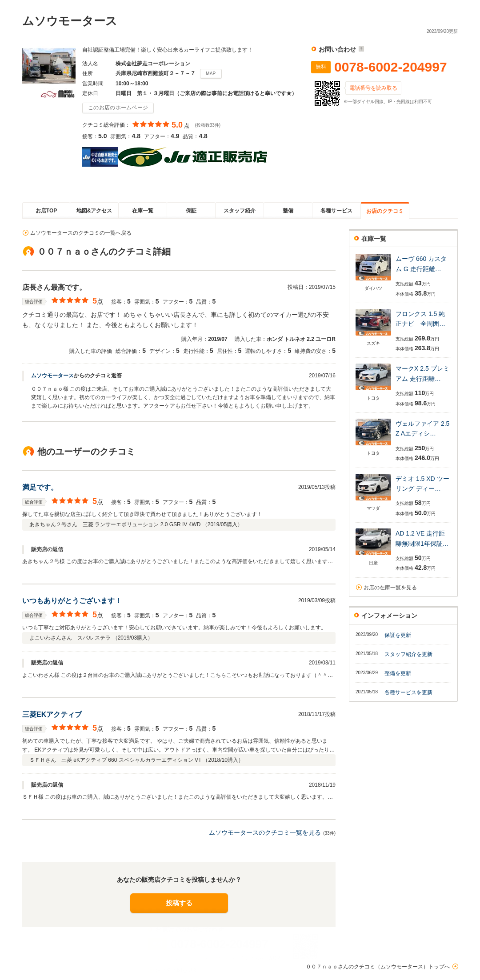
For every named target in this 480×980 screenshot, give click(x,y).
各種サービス (336, 211)
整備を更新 (398, 673)
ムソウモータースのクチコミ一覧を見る (265, 832)
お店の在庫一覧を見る (390, 588)
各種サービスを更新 (408, 692)
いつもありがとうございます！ (72, 601)
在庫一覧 (143, 211)
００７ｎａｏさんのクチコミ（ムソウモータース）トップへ (378, 967)
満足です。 (40, 487)
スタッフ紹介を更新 (408, 654)
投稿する (179, 903)
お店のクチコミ (385, 211)
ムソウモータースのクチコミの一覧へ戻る (81, 233)
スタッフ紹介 (240, 211)
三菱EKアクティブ (52, 714)
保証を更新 (398, 635)
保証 (191, 211)
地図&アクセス (94, 211)
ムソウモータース (52, 376)
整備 (288, 211)
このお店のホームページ (118, 108)
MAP (211, 74)
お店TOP (46, 211)
